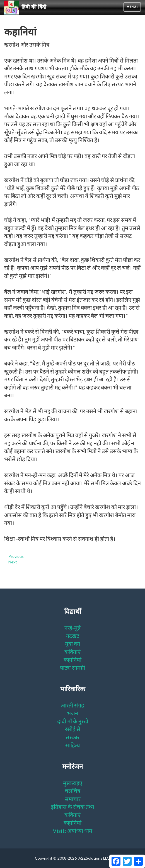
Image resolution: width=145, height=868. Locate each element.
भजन (72, 713)
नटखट (73, 636)
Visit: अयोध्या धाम (72, 831)
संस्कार (72, 737)
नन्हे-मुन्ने (72, 628)
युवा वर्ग (72, 644)
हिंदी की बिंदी (25, 7)
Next (13, 562)
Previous (16, 556)
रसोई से (73, 729)
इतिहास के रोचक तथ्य (73, 807)
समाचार (73, 799)
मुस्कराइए (73, 783)
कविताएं (72, 652)
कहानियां (72, 659)
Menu (134, 8)
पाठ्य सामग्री (72, 668)
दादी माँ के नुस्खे (73, 721)
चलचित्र (72, 791)
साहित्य (73, 745)
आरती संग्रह (72, 705)
